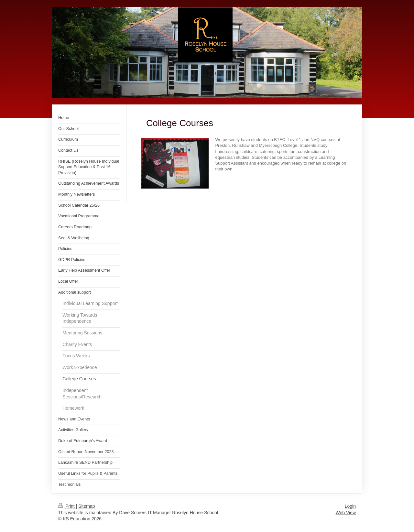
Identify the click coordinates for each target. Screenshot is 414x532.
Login (350, 506)
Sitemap (87, 506)
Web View (346, 513)
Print (67, 506)
